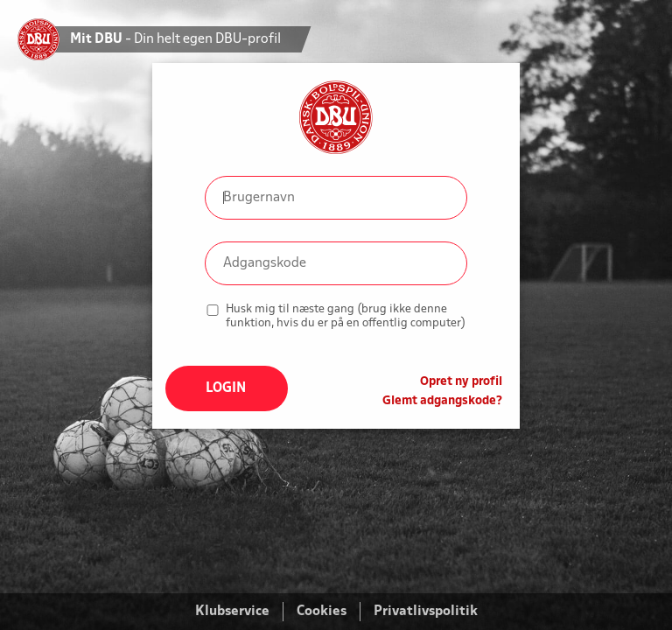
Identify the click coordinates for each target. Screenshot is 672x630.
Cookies (322, 612)
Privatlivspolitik (426, 612)
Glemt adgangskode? (442, 401)
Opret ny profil (461, 382)
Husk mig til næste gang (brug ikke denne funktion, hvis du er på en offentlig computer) (346, 316)
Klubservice (232, 612)
